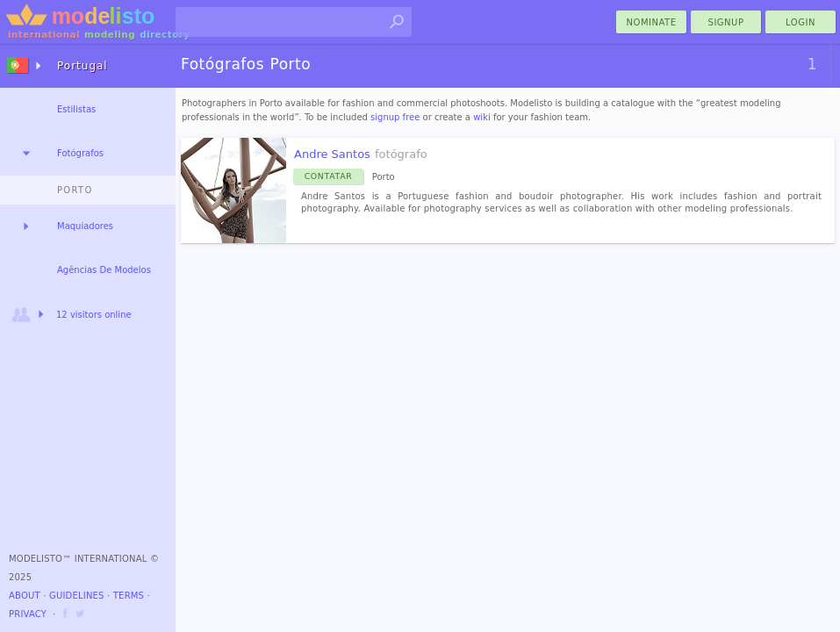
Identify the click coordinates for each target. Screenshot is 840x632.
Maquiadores (85, 226)
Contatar (329, 176)
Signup (726, 22)
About (25, 596)
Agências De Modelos (104, 270)
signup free (395, 117)
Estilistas (76, 109)
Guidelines (77, 596)
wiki (482, 117)
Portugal (83, 66)
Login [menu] (801, 22)
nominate (652, 22)
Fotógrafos (80, 153)
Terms (129, 596)
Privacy (28, 614)
